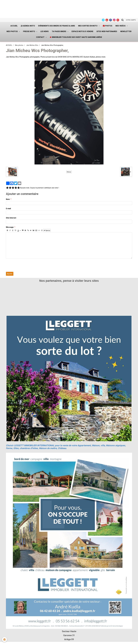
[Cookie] (5, 640)
